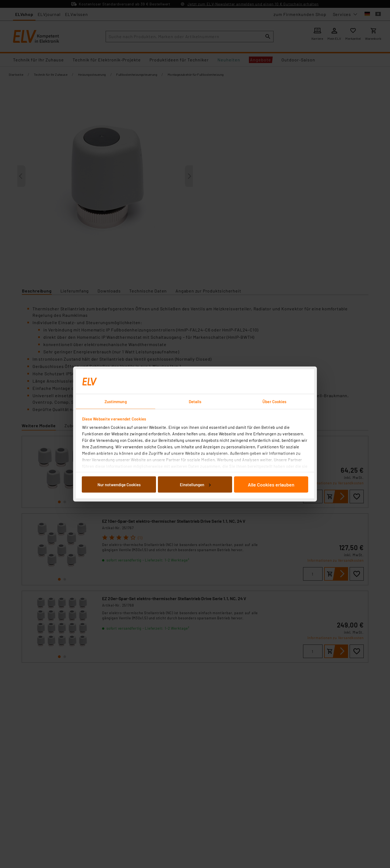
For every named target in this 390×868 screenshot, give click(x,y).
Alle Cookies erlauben (271, 484)
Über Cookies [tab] (274, 402)
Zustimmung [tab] (116, 402)
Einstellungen (195, 484)
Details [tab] (195, 402)
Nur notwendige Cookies (119, 484)
